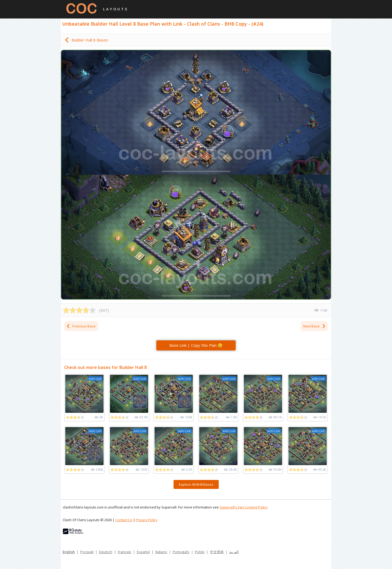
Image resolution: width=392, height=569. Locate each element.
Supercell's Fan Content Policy (243, 507)
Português (181, 552)
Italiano (161, 552)
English (69, 552)
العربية (234, 552)
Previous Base (81, 326)
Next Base (315, 326)
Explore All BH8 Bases (196, 484)
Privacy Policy (147, 520)
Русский (87, 552)
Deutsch (106, 552)
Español (143, 552)
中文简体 (217, 552)
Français (125, 552)
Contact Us (124, 520)
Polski (200, 552)
